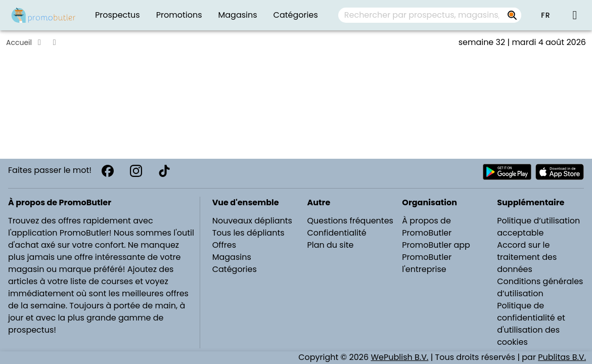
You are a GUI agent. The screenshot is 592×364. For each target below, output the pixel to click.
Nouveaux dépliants (252, 221)
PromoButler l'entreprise (427, 263)
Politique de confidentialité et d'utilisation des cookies (531, 324)
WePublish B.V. (399, 357)
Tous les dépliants (248, 233)
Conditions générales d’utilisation (540, 287)
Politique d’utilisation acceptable (538, 227)
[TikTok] (164, 171)
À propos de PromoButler (427, 227)
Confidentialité (336, 233)
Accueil (19, 42)
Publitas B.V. (562, 357)
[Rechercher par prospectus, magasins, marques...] (512, 15)
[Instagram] (136, 171)
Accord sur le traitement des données (527, 257)
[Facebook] (108, 171)
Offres (224, 245)
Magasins (232, 257)
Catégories (235, 269)
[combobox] (430, 15)
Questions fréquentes (350, 221)
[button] (545, 15)
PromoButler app (436, 245)
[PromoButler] (43, 15)
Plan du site (330, 245)
